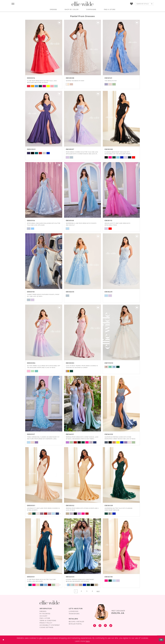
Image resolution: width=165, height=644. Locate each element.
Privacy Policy (46, 623)
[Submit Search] (152, 4)
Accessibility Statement (50, 625)
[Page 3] (87, 591)
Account (43, 616)
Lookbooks (74, 611)
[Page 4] (92, 591)
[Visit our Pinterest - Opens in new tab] (105, 626)
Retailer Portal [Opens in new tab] (75, 624)
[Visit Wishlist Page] (131, 4)
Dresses (43, 611)
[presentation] (44, 47)
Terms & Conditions (48, 621)
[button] (13, 4)
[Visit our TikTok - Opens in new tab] (111, 626)
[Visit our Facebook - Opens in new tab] (95, 626)
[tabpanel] (30, 514)
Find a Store (45, 618)
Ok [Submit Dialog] (161, 640)
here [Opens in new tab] (88, 641)
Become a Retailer (76, 622)
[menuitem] (13, 4)
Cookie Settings (46, 627)
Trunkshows (74, 614)
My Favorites (45, 614)
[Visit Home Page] (82, 4)
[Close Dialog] (3, 640)
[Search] (144, 4)
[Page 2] (81, 591)
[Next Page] (98, 591)
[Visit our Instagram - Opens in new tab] (100, 626)
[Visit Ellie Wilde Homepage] (50, 603)
